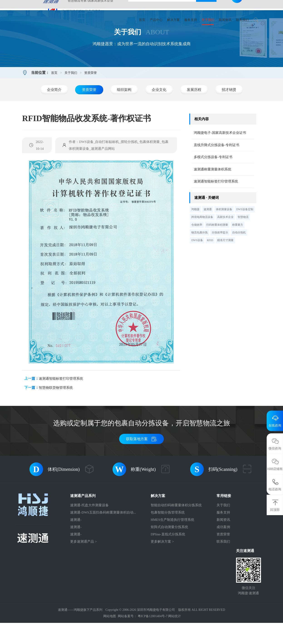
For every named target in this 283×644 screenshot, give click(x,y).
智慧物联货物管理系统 (56, 409)
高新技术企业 (225, 238)
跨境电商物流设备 (202, 238)
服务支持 (191, 20)
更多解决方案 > (162, 563)
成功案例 (223, 548)
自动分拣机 (239, 254)
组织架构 (124, 111)
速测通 (208, 230)
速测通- (76, 541)
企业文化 (159, 111)
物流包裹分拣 (199, 254)
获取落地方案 (141, 460)
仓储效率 (197, 246)
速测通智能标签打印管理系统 (61, 400)
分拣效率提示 (220, 254)
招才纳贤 (229, 111)
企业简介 (54, 111)
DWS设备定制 (245, 230)
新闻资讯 (225, 20)
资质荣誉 (91, 94)
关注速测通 (245, 572)
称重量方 (238, 246)
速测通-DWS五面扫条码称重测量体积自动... (103, 534)
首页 (142, 20)
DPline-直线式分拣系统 (168, 555)
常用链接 (224, 517)
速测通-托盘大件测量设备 (89, 526)
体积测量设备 (224, 230)
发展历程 (194, 111)
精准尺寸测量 (225, 261)
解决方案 (173, 20)
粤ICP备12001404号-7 (153, 637)
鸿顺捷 (195, 230)
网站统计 (175, 637)
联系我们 (242, 20)
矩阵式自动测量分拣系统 (169, 548)
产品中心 (156, 20)
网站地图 (110, 637)
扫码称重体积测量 (217, 246)
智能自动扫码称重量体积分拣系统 (176, 526)
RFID (210, 261)
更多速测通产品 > (83, 563)
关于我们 (208, 20)
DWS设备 (197, 261)
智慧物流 (243, 238)
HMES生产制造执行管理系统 (172, 541)
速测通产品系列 (83, 517)
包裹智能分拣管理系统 (168, 534)
